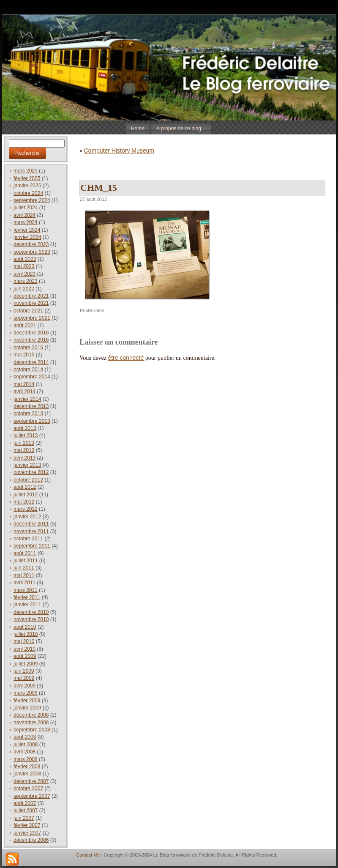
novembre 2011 (31, 531)
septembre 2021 (32, 318)
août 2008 (25, 737)
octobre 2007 (28, 789)
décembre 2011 (31, 524)
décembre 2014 (31, 362)
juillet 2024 (26, 208)
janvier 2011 (27, 605)
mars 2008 (26, 759)
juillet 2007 (26, 810)
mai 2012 (24, 502)
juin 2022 (24, 289)
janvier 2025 (27, 186)
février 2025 (27, 178)
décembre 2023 (31, 244)
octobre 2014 (28, 370)
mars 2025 (26, 171)
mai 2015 (24, 355)
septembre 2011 (32, 546)
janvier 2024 (27, 237)
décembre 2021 (31, 296)
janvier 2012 (27, 517)
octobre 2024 (28, 193)
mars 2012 (26, 509)
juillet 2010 (26, 634)
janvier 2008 (27, 774)
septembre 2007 (32, 796)
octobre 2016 (28, 348)
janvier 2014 (27, 399)
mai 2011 (24, 575)
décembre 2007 (31, 781)
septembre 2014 (32, 377)
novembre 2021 (31, 303)
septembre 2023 (32, 252)
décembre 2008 (31, 715)
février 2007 (27, 825)
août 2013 (25, 428)
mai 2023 (24, 266)
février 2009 (27, 701)
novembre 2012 (31, 472)
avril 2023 (25, 274)
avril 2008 (25, 752)
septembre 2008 (32, 730)
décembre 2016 (31, 333)
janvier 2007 (27, 833)
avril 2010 (25, 649)
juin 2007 (24, 818)
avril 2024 (25, 215)
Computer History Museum (119, 151)
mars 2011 (26, 590)
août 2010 (25, 627)
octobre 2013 (28, 413)
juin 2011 (24, 568)
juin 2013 (24, 443)
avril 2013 (25, 458)
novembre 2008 (31, 723)
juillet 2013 (26, 435)
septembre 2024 (32, 200)
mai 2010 (24, 641)
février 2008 (27, 767)
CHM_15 (99, 188)
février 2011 (27, 597)
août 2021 (25, 326)
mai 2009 (24, 678)
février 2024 (27, 230)
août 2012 (25, 487)
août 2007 (25, 803)
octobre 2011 (28, 539)
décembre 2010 (31, 612)
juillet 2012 (26, 495)
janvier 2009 (27, 708)
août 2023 (25, 259)
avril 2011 (25, 583)
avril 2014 (25, 392)
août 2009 (25, 656)
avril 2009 (25, 686)
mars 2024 (26, 222)
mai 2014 (24, 384)
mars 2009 (26, 693)
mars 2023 (26, 281)
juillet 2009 (26, 664)
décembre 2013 (31, 406)
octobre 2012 (28, 480)
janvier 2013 (27, 465)
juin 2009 (24, 671)
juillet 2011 (26, 561)
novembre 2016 (31, 340)
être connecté (126, 358)
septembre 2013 (32, 421)
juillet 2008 (26, 745)
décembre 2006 (31, 840)
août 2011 (25, 553)
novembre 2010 (31, 619)
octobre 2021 (28, 311)
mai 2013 (24, 450)
